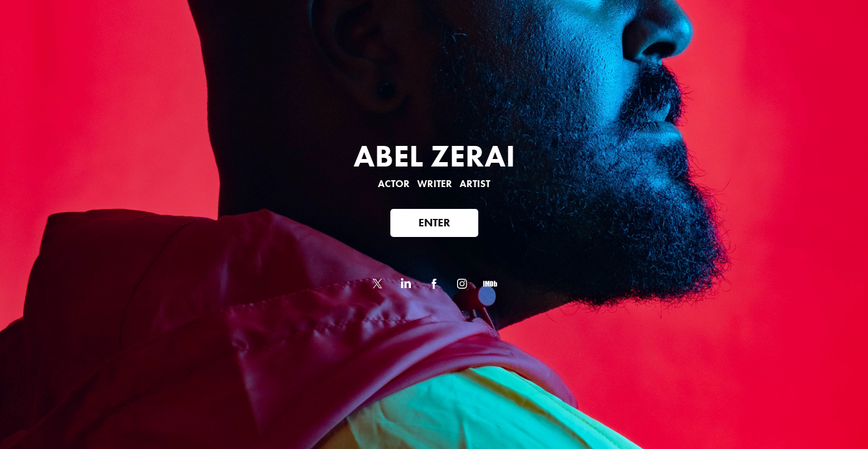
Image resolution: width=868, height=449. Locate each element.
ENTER (434, 223)
